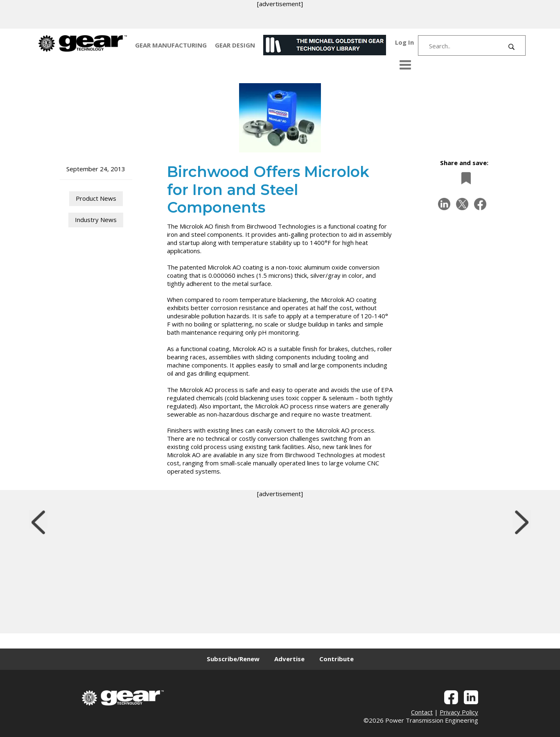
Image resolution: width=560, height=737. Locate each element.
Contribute (336, 659)
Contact (422, 712)
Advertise (289, 659)
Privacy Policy (459, 712)
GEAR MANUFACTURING (171, 45)
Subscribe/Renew (233, 659)
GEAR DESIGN (235, 45)
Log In (404, 42)
